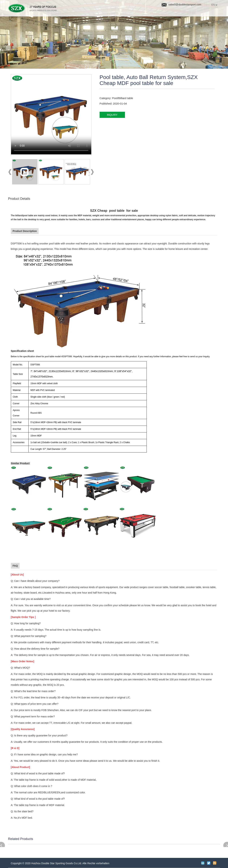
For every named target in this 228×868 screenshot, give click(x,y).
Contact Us (209, 12)
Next (92, 173)
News (144, 12)
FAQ (162, 12)
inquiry (112, 115)
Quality (123, 12)
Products (99, 12)
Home (76, 12)
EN (214, 5)
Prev (10, 173)
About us (183, 12)
